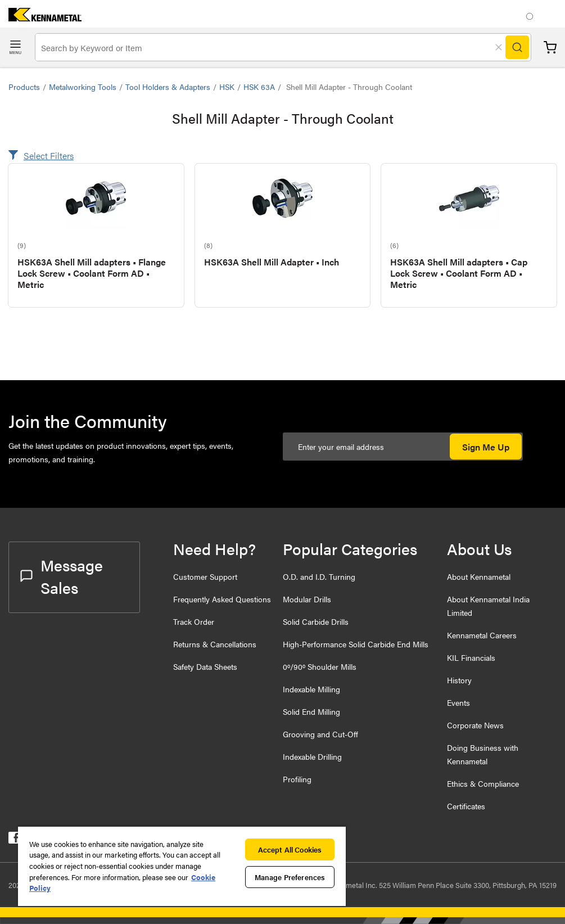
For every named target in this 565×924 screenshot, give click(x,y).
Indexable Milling (311, 689)
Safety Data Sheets (205, 666)
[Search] (517, 47)
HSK (227, 87)
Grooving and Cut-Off (320, 734)
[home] (41, 18)
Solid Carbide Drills (316, 621)
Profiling (297, 779)
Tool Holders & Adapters (168, 87)
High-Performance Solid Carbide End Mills (356, 644)
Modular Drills (307, 599)
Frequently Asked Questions (222, 599)
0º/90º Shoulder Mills (320, 666)
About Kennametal (479, 576)
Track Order (194, 621)
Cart (550, 48)
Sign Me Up (486, 447)
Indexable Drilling (312, 756)
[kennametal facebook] (14, 840)
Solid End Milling (311, 711)
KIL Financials (471, 657)
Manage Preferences (290, 877)
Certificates (466, 806)
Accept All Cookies (290, 849)
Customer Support (205, 576)
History (459, 680)
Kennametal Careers (482, 635)
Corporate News (475, 725)
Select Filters (49, 155)
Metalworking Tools (83, 87)
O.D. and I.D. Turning (319, 576)
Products (24, 87)
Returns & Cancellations (215, 644)
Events (458, 702)
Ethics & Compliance (483, 783)
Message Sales (62, 576)
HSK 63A (259, 87)
